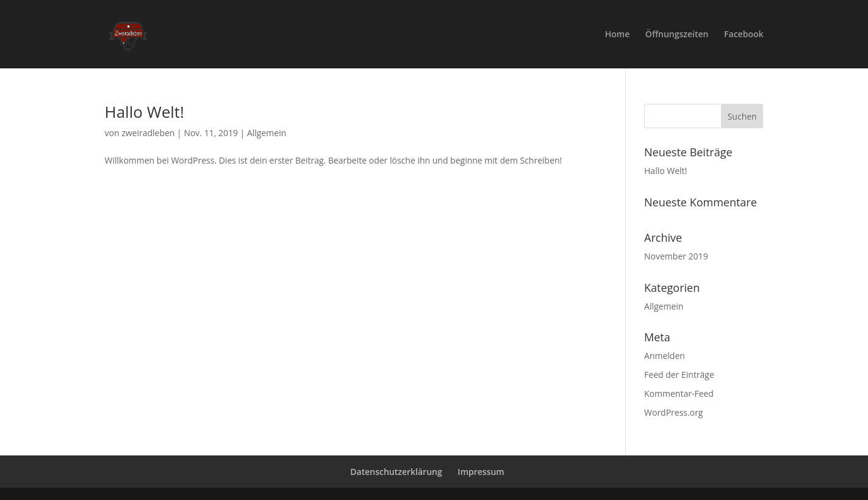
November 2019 (676, 256)
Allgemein (267, 133)
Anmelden (665, 356)
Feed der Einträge (679, 375)
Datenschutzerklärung (396, 472)
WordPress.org (673, 412)
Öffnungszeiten (677, 35)
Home (618, 35)
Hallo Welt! (145, 112)
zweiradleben (148, 133)
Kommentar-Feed (679, 393)
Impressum (481, 472)
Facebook (744, 35)
